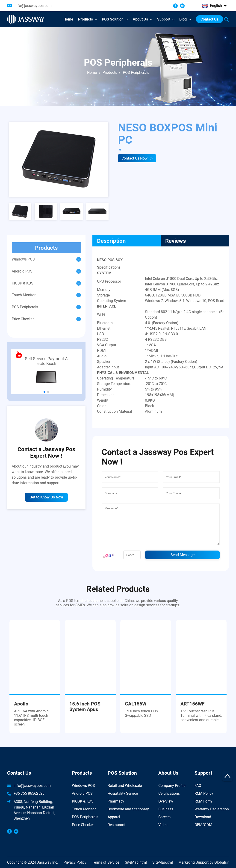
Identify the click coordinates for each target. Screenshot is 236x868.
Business (166, 809)
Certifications (169, 793)
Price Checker (83, 825)
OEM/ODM (203, 825)
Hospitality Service (123, 793)
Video (163, 825)
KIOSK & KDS (83, 801)
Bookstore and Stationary (128, 809)
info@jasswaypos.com (33, 6)
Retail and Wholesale (125, 786)
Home (92, 73)
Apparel (114, 817)
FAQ (198, 786)
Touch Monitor (84, 809)
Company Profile (172, 786)
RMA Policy (204, 793)
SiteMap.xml (163, 862)
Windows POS (83, 786)
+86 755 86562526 (29, 793)
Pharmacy (116, 801)
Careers (164, 817)
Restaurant (117, 825)
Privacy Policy (75, 862)
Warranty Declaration (212, 809)
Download (203, 817)
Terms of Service (106, 862)
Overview (166, 801)
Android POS (82, 793)
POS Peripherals (85, 817)
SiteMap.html (136, 862)
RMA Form (203, 801)
